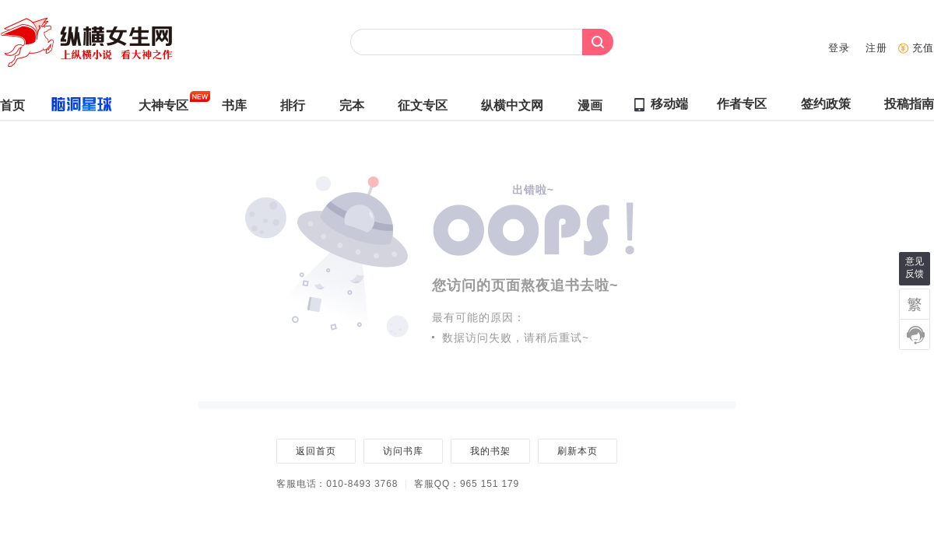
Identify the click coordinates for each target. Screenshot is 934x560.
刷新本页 (577, 451)
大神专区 (163, 109)
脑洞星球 (75, 108)
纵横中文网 (512, 109)
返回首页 (316, 451)
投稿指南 (909, 108)
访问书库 (403, 451)
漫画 (590, 109)
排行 (293, 109)
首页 (12, 109)
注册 (876, 48)
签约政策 (826, 108)
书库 (234, 109)
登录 (839, 48)
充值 (923, 48)
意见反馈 (915, 268)
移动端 (669, 104)
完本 (352, 109)
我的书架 (490, 451)
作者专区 (742, 108)
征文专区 (423, 109)
